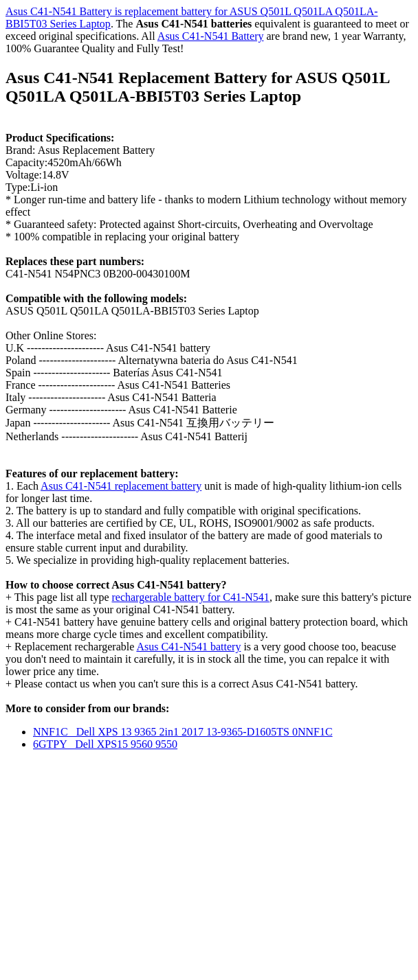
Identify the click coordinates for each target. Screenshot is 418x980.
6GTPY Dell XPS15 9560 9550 (105, 744)
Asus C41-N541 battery (188, 647)
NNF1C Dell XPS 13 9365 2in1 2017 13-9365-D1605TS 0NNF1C (183, 732)
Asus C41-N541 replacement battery (121, 486)
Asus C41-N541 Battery (211, 36)
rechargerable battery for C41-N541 (190, 597)
